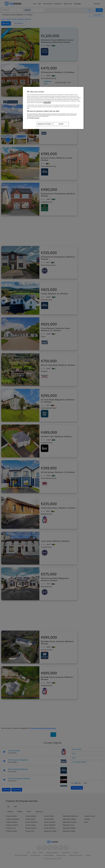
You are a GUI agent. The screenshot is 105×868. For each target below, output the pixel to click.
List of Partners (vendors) (33, 118)
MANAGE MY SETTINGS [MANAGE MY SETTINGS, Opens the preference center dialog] (44, 124)
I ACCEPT (61, 124)
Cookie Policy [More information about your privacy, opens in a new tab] (47, 103)
